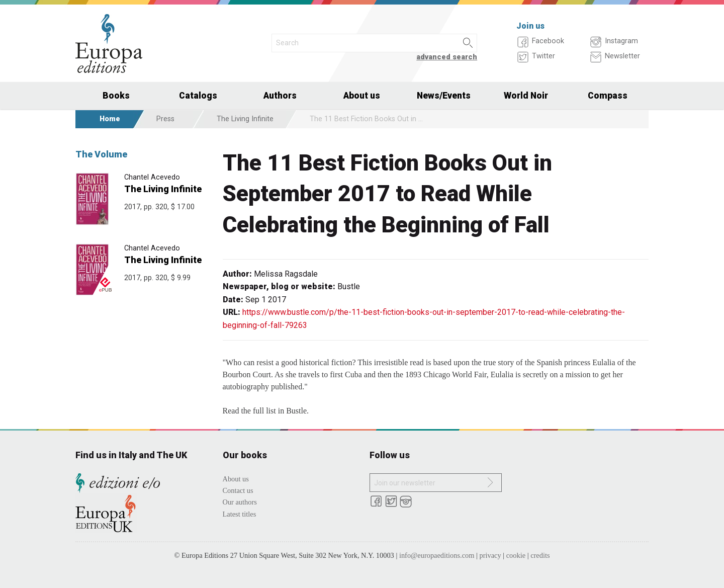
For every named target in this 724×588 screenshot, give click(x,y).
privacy (490, 555)
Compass (608, 96)
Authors (280, 96)
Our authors (240, 502)
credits (540, 555)
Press (165, 119)
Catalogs (198, 96)
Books (116, 96)
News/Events (444, 96)
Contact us (238, 490)
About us (362, 96)
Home (110, 119)
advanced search (447, 57)
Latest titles (240, 514)
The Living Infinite (245, 119)
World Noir (526, 96)
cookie (516, 555)
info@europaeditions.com (437, 555)
